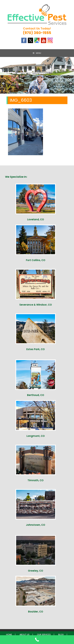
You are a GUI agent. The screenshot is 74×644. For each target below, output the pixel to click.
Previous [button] (4, 85)
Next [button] (70, 85)
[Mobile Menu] (37, 54)
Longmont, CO (36, 437)
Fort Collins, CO (36, 261)
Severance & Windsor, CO (36, 306)
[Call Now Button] (37, 640)
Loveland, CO (36, 220)
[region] (37, 85)
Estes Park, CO (36, 350)
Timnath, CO (36, 481)
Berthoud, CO (36, 396)
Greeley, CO (36, 572)
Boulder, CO (36, 613)
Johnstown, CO (36, 526)
